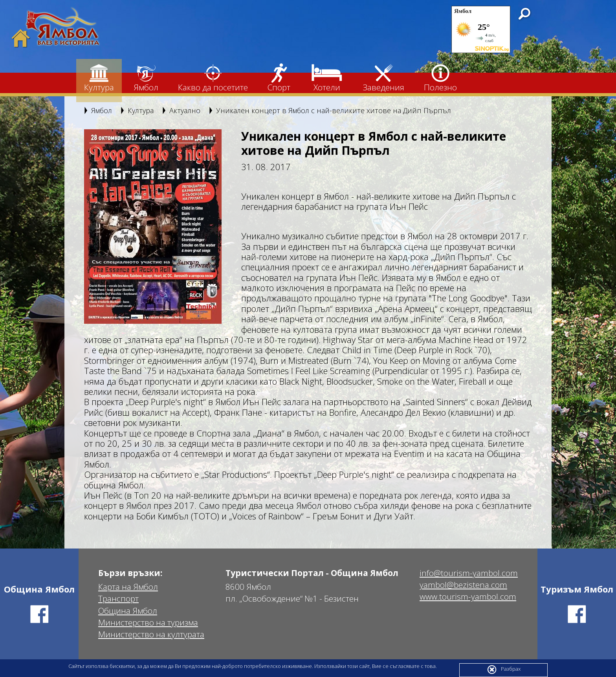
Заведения (384, 78)
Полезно (440, 78)
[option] (153, 227)
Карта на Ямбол (128, 587)
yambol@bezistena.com (463, 585)
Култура (99, 78)
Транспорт (118, 599)
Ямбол (146, 78)
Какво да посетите (213, 78)
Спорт (279, 78)
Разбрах (504, 670)
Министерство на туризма (148, 623)
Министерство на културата (151, 634)
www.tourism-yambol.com (468, 597)
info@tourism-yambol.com (469, 573)
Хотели (327, 78)
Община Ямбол (128, 611)
